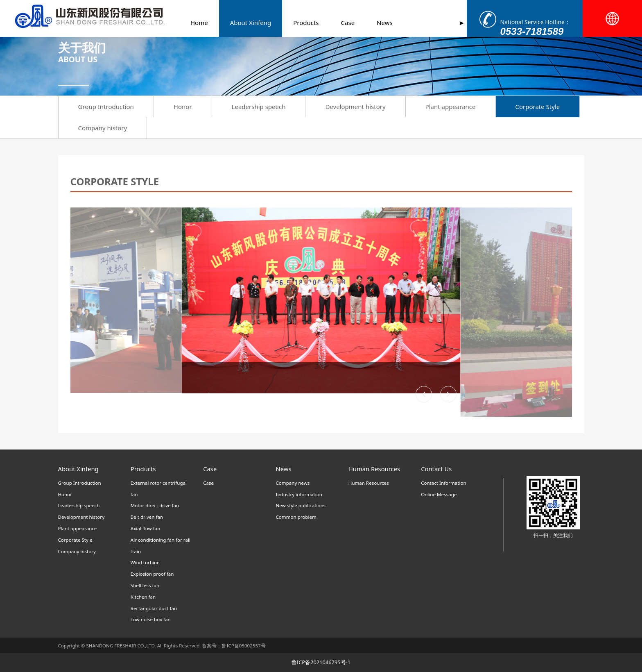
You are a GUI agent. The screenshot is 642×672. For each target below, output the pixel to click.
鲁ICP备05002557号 (243, 646)
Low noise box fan (151, 619)
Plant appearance (451, 107)
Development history (355, 107)
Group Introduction (106, 107)
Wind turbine (145, 562)
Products (295, 23)
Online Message (439, 494)
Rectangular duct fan (154, 608)
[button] (448, 394)
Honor (183, 107)
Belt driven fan (147, 517)
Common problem (296, 517)
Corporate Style (538, 107)
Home (188, 23)
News (374, 23)
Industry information (299, 494)
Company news (293, 483)
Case (337, 23)
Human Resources (369, 483)
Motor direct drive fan (155, 505)
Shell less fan (145, 585)
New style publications (301, 505)
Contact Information (443, 483)
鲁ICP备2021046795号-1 (321, 662)
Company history (103, 128)
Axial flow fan (146, 528)
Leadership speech (259, 107)
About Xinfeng (240, 23)
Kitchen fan (143, 597)
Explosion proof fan (152, 574)
